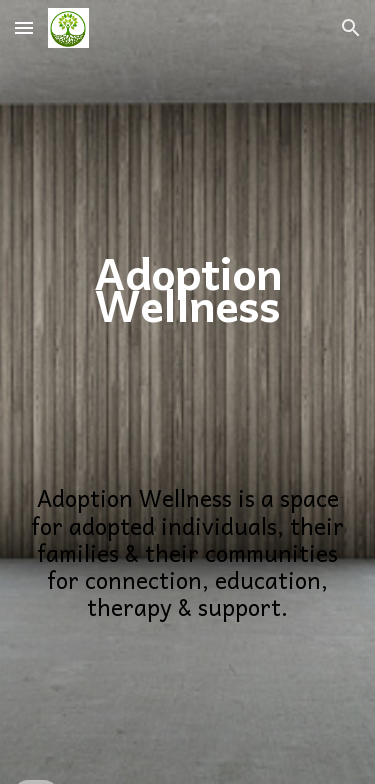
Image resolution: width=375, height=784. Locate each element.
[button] (24, 27)
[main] (188, 223)
